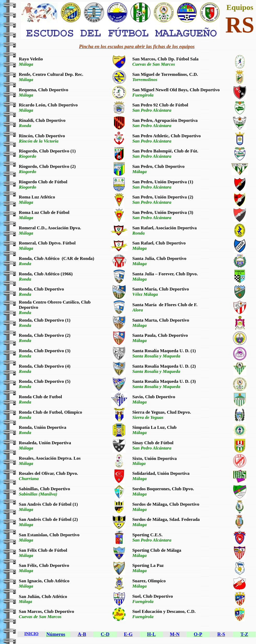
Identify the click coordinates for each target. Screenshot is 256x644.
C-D (105, 634)
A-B (82, 634)
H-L (151, 634)
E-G (128, 634)
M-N (175, 634)
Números (56, 634)
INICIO (31, 634)
